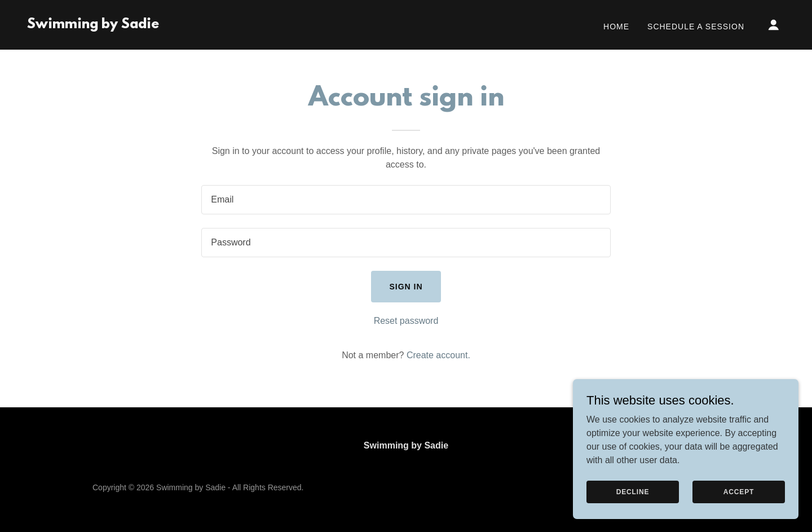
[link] (93, 25)
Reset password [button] (406, 321)
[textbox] (406, 200)
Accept (739, 491)
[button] (774, 25)
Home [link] (616, 27)
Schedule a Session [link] (696, 27)
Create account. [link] (438, 355)
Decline (633, 491)
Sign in (406, 287)
